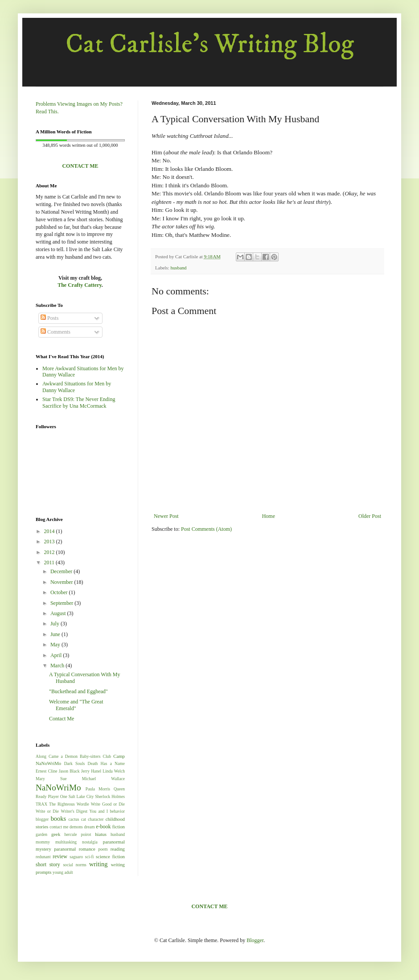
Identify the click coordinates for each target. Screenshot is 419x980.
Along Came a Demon (57, 756)
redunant (43, 857)
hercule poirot (78, 834)
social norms (74, 865)
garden (41, 834)
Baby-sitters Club (95, 756)
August (59, 613)
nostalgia (90, 842)
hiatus (101, 834)
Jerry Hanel (91, 771)
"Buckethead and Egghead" (78, 691)
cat (84, 819)
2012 (50, 552)
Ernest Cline (47, 771)
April (57, 655)
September (62, 603)
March (58, 666)
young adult (63, 872)
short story (48, 864)
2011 (50, 562)
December (62, 571)
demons (76, 827)
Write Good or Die (108, 804)
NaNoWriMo (58, 788)
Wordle (83, 804)
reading (118, 849)
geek (56, 834)
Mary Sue (51, 779)
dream (90, 827)
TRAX (41, 804)
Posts (49, 318)
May (56, 645)
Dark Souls (75, 763)
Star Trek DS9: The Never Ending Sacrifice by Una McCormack (79, 402)
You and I (99, 811)
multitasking (66, 842)
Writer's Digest (74, 811)
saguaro (76, 857)
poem (103, 849)
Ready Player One (51, 796)
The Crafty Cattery (80, 285)
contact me (59, 827)
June (56, 634)
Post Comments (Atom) (206, 529)
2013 (50, 542)
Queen (119, 789)
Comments (55, 332)
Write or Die (47, 811)
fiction (119, 827)
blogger (42, 819)
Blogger (255, 940)
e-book (103, 827)
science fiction (110, 856)
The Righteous (62, 804)
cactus (74, 819)
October (60, 592)
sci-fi (90, 857)
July (55, 624)
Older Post (370, 516)
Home (269, 516)
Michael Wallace (103, 779)
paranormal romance (75, 849)
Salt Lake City (81, 796)
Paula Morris (98, 789)
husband (178, 268)
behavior (117, 811)
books (58, 819)
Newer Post (166, 516)
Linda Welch (114, 771)
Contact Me (62, 719)
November (62, 582)
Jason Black (69, 771)
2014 (50, 531)
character (96, 819)
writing (99, 864)
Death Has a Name (107, 763)
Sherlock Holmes (110, 796)
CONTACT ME (80, 166)
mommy (43, 842)
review (60, 856)
